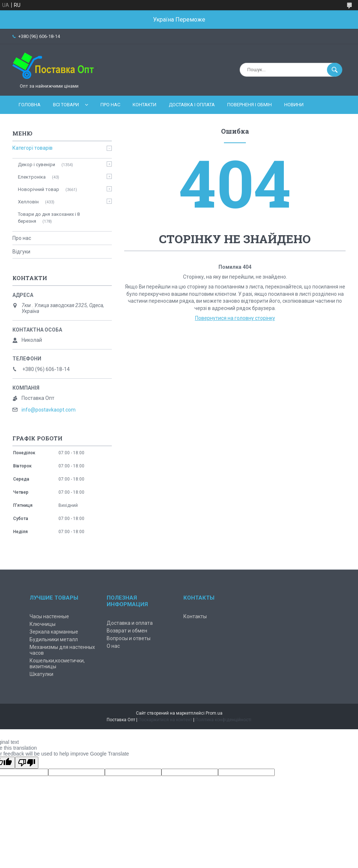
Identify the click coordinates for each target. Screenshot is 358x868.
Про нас (110, 105)
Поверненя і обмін (250, 105)
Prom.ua (214, 713)
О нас (113, 646)
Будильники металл (54, 639)
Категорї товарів (33, 148)
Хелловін (28, 202)
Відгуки (21, 252)
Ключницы (43, 624)
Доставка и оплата (130, 623)
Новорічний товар (39, 189)
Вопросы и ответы (129, 638)
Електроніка (32, 177)
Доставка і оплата (192, 105)
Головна (30, 105)
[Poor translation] (27, 763)
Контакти (144, 105)
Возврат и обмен (127, 631)
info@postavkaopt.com (49, 410)
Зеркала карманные (54, 632)
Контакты (195, 616)
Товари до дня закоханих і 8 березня (49, 217)
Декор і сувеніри (37, 165)
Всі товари (66, 105)
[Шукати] (335, 70)
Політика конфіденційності (223, 720)
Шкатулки (41, 674)
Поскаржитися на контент (165, 720)
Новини (294, 105)
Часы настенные (49, 616)
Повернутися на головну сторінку (235, 318)
